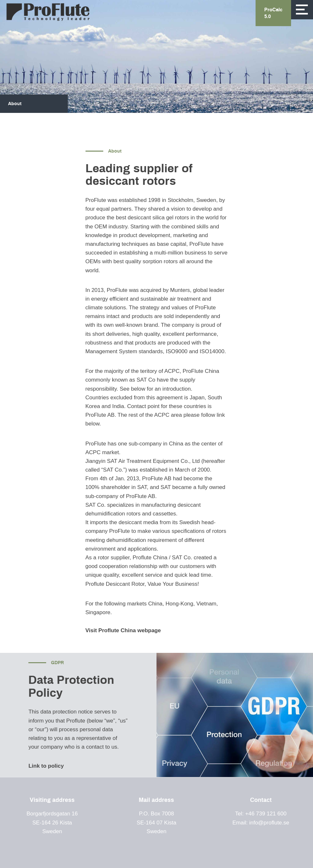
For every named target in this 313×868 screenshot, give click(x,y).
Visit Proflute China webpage (124, 630)
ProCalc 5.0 (273, 13)
